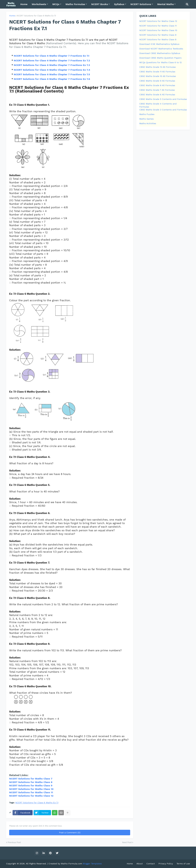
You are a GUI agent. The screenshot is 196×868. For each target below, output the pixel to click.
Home (12, 16)
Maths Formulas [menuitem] (75, 4)
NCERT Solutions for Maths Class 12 (158, 21)
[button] (187, 4)
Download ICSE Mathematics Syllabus (159, 44)
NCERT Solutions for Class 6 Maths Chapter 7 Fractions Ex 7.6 (52, 79)
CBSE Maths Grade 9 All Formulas (157, 81)
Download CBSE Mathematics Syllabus (160, 53)
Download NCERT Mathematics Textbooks (161, 49)
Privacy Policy (166, 864)
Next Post (127, 842)
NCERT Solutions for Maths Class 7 (31, 779)
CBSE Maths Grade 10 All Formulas (158, 76)
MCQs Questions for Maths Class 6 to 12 (160, 62)
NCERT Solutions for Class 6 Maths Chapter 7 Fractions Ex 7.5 (52, 74)
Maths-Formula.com (72, 864)
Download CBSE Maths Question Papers (160, 58)
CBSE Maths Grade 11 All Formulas (157, 72)
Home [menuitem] (24, 4)
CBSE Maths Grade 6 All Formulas (157, 95)
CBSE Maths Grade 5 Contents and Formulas (163, 99)
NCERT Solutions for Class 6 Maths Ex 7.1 (36, 16)
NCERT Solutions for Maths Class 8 (31, 782)
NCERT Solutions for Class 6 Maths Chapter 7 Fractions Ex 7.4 (52, 70)
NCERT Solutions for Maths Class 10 (158, 30)
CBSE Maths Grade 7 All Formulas (157, 90)
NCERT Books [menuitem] (100, 4)
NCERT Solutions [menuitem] (141, 4)
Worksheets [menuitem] (39, 4)
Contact (151, 864)
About (140, 864)
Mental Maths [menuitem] (166, 4)
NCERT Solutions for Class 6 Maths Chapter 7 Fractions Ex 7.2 (52, 60)
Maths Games (146, 119)
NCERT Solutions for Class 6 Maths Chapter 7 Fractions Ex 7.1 (52, 56)
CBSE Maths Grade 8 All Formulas (157, 85)
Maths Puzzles (147, 114)
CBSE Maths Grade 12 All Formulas (157, 67)
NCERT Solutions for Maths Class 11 (31, 792)
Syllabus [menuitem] (119, 4)
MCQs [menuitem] (56, 4)
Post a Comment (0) (70, 833)
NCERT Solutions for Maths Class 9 (31, 785)
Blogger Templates (92, 864)
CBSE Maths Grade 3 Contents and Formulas (163, 110)
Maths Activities (148, 123)
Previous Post (14, 842)
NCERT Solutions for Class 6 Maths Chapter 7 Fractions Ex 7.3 (52, 65)
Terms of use (183, 864)
